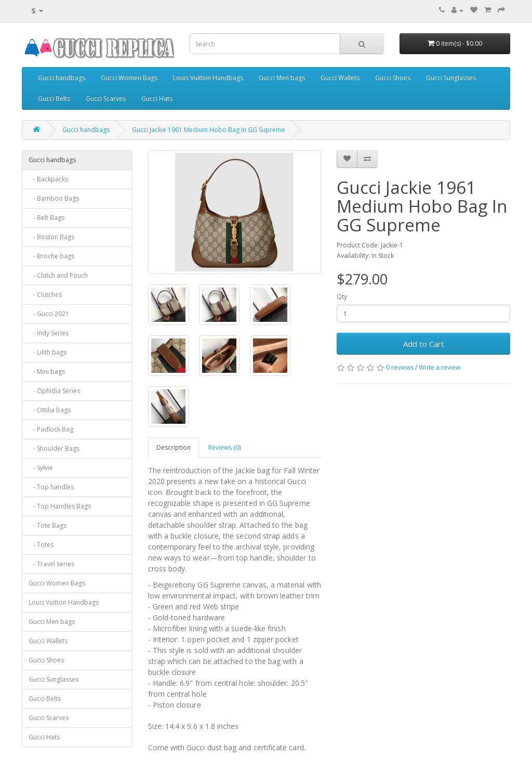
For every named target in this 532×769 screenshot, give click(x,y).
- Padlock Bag (51, 429)
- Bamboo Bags (54, 198)
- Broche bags (51, 256)
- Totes (41, 545)
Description (174, 447)
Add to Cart (424, 344)
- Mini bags (47, 372)
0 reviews (400, 367)
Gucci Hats (157, 99)
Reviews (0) (224, 447)
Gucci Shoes (393, 78)
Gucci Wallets (340, 78)
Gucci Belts (54, 99)
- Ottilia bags (50, 410)
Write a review (440, 367)
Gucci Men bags (282, 78)
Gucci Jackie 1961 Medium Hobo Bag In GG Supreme (209, 130)
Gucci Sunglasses (451, 78)
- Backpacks (48, 179)
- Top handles (51, 487)
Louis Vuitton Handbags (208, 78)
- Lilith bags (48, 352)
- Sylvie (41, 468)
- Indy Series (49, 333)
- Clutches (45, 295)
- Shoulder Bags (54, 448)
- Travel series (51, 564)
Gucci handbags (62, 78)
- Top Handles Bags (60, 506)
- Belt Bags (46, 218)
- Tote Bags (48, 525)
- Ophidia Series (54, 391)
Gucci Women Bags (129, 78)
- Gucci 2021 (49, 314)
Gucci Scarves (106, 99)
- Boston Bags (51, 237)
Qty (342, 297)
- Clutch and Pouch (58, 275)
